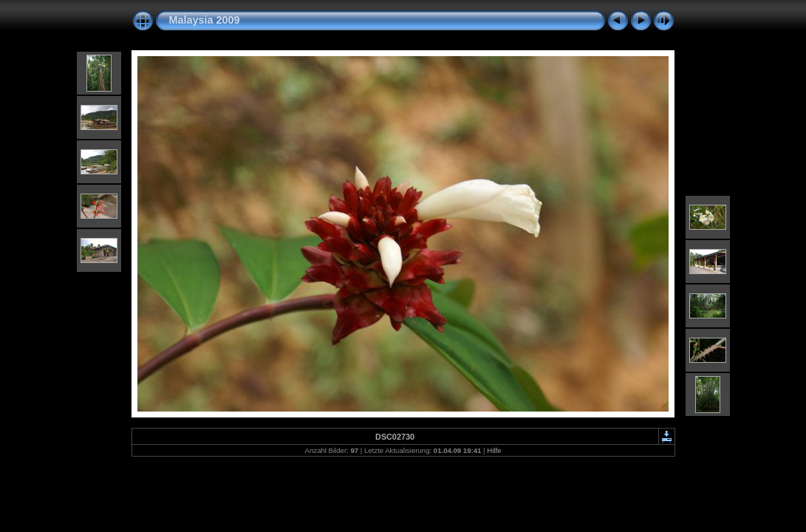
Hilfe (494, 450)
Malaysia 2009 (205, 20)
